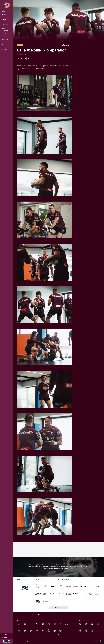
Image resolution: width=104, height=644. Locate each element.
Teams (4, 22)
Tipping (4, 33)
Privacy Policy (25, 641)
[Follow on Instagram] (42, 615)
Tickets (4, 42)
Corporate (4, 47)
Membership (5, 39)
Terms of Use (19, 641)
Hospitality (5, 49)
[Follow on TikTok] (32, 615)
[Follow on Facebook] (35, 615)
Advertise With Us (45, 641)
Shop (3, 44)
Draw (4, 17)
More (7, 36)
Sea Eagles (20, 45)
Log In (5, 638)
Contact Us (39, 641)
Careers (31, 641)
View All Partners (59, 608)
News (4, 12)
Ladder (4, 19)
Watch (4, 14)
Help (34, 641)
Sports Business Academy (7, 28)
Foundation (5, 52)
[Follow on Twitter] (38, 615)
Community (5, 31)
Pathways (5, 24)
